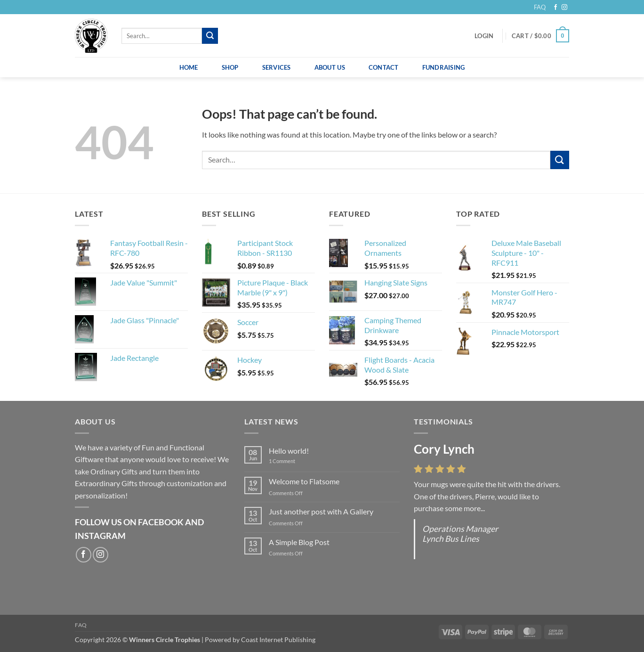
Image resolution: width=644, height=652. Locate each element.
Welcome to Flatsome (304, 481)
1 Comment (289, 461)
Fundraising (444, 67)
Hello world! (289, 451)
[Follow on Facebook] (555, 8)
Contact (384, 67)
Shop (230, 67)
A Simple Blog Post (299, 542)
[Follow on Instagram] (564, 8)
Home (189, 67)
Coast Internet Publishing (278, 640)
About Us (330, 67)
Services (277, 67)
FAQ (540, 7)
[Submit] (210, 36)
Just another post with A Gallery (321, 511)
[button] (484, 36)
